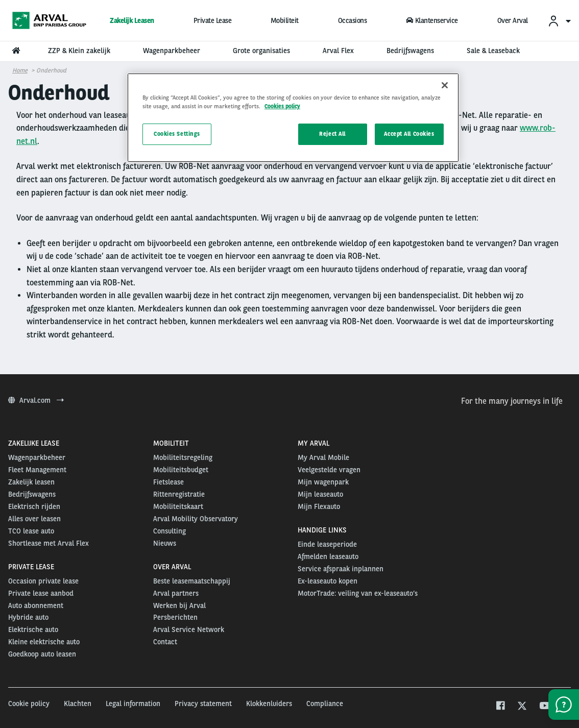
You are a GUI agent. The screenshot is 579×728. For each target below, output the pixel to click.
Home (20, 70)
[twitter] (522, 707)
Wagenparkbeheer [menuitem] (172, 51)
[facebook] (500, 707)
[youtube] (544, 707)
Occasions (353, 20)
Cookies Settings (177, 134)
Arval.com (36, 400)
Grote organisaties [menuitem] (261, 51)
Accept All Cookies (409, 134)
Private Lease (213, 20)
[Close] (445, 85)
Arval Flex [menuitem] (338, 51)
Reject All (332, 134)
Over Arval (513, 20)
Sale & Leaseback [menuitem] (493, 51)
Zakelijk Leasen (132, 20)
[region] (293, 118)
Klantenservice (432, 20)
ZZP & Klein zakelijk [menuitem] (79, 51)
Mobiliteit (285, 20)
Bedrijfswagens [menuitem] (410, 51)
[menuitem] (559, 21)
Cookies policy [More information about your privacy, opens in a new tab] (282, 106)
